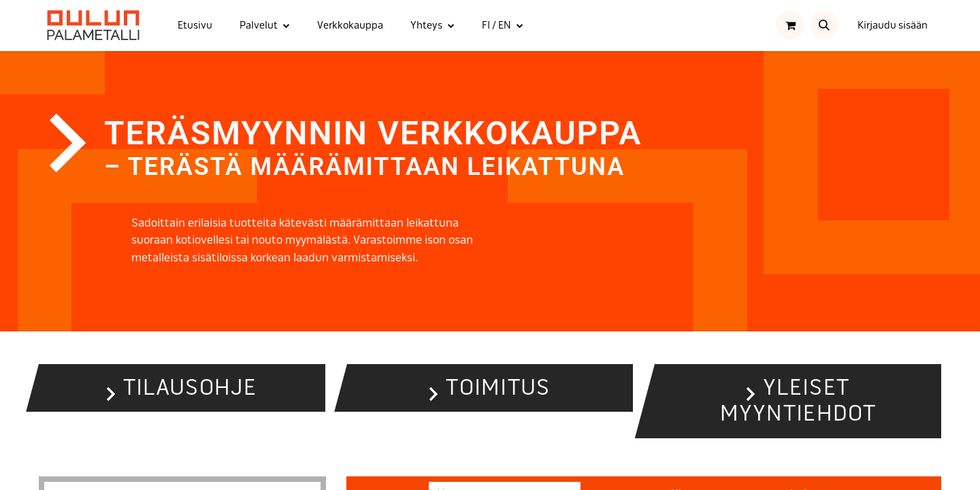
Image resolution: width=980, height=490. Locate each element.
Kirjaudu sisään (893, 25)
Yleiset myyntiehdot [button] (798, 401)
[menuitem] (195, 26)
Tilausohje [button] (190, 388)
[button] (824, 25)
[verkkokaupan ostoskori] (790, 25)
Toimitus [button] (498, 388)
